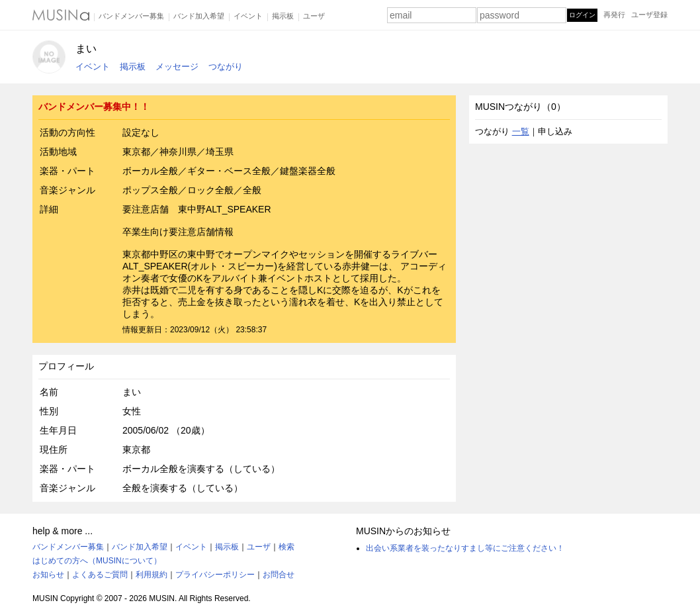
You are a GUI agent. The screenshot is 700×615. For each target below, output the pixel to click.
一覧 (521, 131)
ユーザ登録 (649, 15)
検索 (286, 547)
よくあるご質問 (100, 575)
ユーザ (314, 16)
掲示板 (283, 16)
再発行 (614, 15)
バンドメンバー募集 (131, 16)
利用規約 (152, 575)
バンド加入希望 (199, 16)
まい (86, 49)
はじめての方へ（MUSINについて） (97, 561)
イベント (248, 16)
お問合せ (279, 575)
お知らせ (48, 575)
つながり (226, 67)
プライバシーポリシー (215, 575)
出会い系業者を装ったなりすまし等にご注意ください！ (465, 548)
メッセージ (177, 67)
